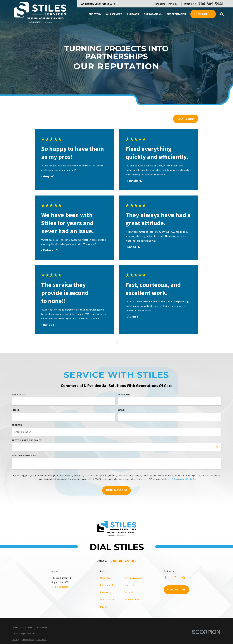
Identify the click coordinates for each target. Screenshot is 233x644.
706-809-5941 (211, 4)
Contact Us (203, 14)
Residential (106, 592)
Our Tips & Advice (133, 578)
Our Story (105, 578)
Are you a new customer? (27, 440)
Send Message (116, 490)
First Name (18, 395)
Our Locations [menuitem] (153, 14)
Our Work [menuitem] (133, 14)
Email (121, 410)
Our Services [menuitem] (114, 14)
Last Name (124, 395)
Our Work (129, 592)
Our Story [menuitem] (95, 14)
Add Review (186, 119)
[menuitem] (16, 640)
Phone (16, 410)
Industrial (129, 585)
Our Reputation (132, 599)
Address (17, 425)
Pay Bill (173, 4)
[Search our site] (222, 14)
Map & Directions (60, 587)
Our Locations (107, 599)
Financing (160, 4)
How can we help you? (25, 456)
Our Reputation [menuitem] (176, 14)
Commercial (107, 585)
